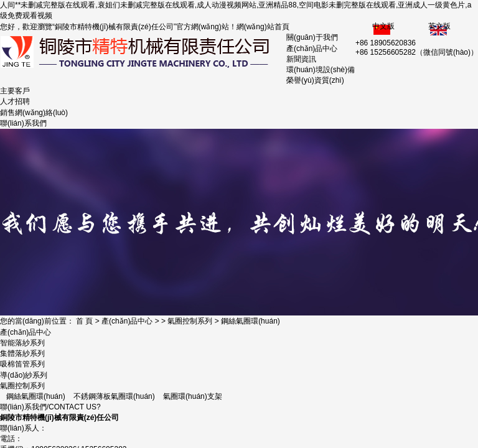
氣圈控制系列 (190, 321)
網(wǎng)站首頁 (263, 27)
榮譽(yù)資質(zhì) (315, 80)
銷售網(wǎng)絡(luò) (34, 113)
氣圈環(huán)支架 (193, 396)
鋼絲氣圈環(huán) (251, 321)
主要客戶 (15, 91)
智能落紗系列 (22, 343)
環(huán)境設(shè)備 (321, 70)
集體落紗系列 (22, 353)
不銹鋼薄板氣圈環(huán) (114, 396)
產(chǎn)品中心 (312, 49)
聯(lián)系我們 (23, 123)
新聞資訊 (301, 59)
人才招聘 (15, 101)
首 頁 (84, 321)
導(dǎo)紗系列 (24, 375)
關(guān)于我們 (312, 37)
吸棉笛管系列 (22, 364)
